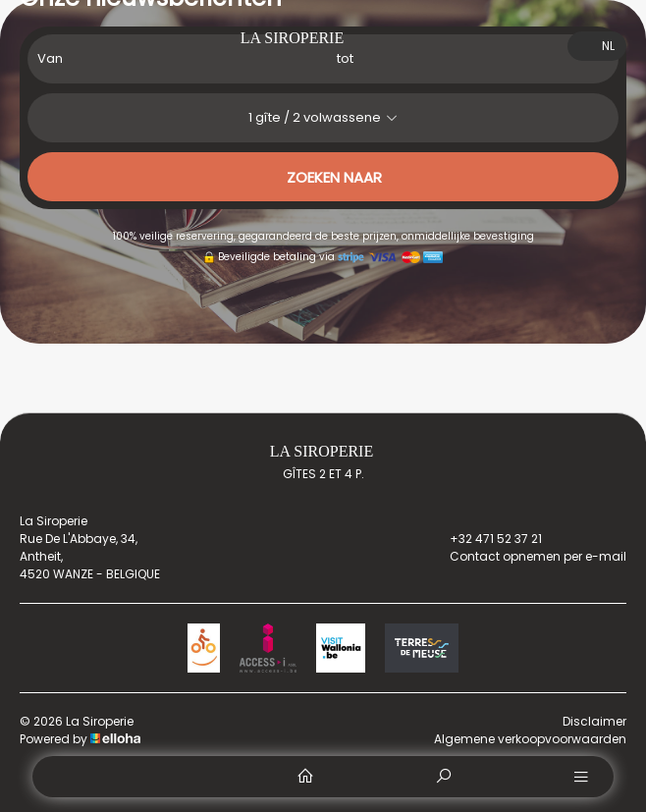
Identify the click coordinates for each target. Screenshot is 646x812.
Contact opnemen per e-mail (527, 557)
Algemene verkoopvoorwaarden (530, 739)
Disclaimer (594, 721)
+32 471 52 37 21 (484, 539)
